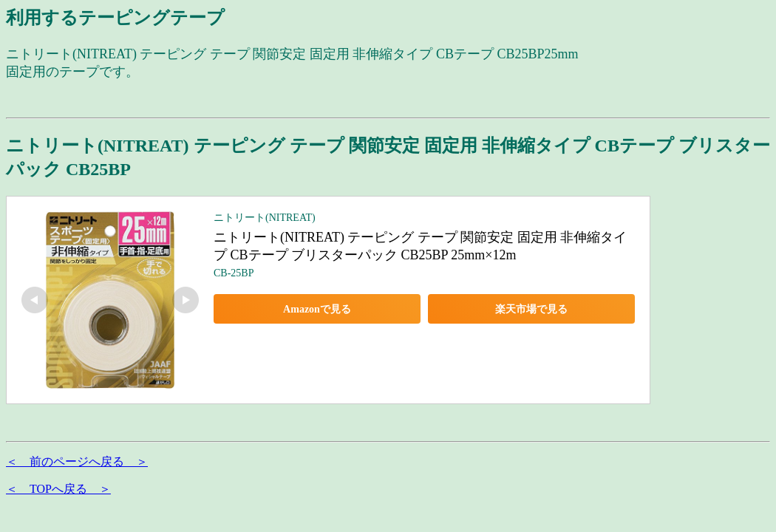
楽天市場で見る (531, 309)
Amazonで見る (317, 309)
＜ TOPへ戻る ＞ (58, 489)
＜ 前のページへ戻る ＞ (77, 461)
